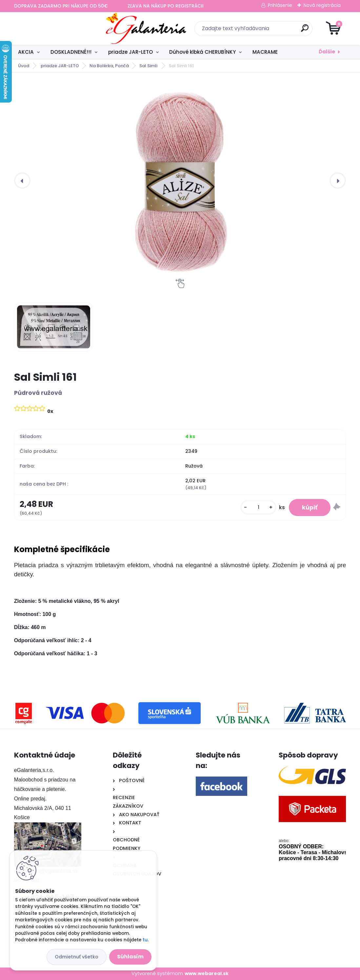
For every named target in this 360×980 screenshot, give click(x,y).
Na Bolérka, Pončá (109, 66)
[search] (259, 31)
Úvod (24, 66)
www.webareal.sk (207, 973)
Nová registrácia (322, 5)
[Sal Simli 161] (180, 181)
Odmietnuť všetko (77, 957)
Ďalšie (327, 52)
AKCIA (26, 52)
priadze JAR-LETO (130, 52)
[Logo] (54, 29)
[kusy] (258, 508)
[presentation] (22, 181)
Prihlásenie (280, 5)
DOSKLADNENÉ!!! (71, 52)
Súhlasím (130, 957)
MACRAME (265, 52)
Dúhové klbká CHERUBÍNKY (202, 52)
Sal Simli (149, 66)
